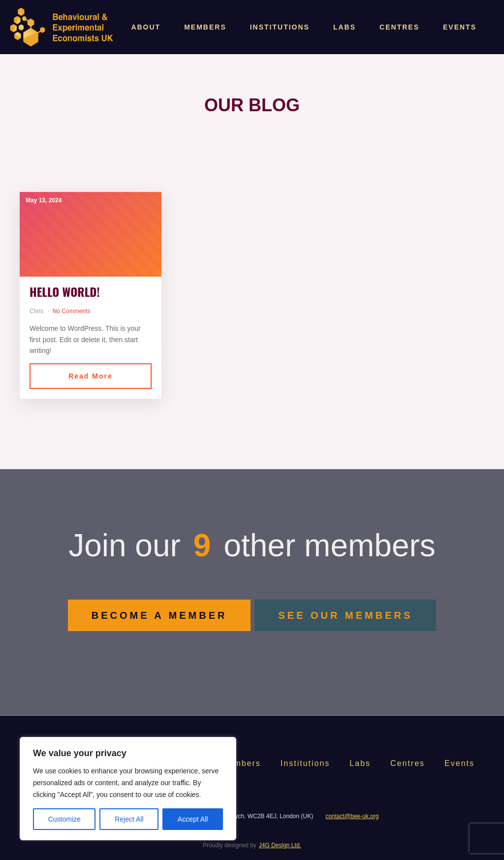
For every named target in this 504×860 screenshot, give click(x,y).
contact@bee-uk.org (352, 816)
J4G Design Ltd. (280, 845)
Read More (91, 376)
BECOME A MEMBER (159, 615)
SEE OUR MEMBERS (345, 615)
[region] (128, 789)
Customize (64, 819)
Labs (345, 27)
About (146, 27)
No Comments (72, 311)
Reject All (129, 819)
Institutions (280, 27)
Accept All (193, 819)
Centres (399, 27)
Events (460, 27)
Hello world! (65, 292)
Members (205, 27)
